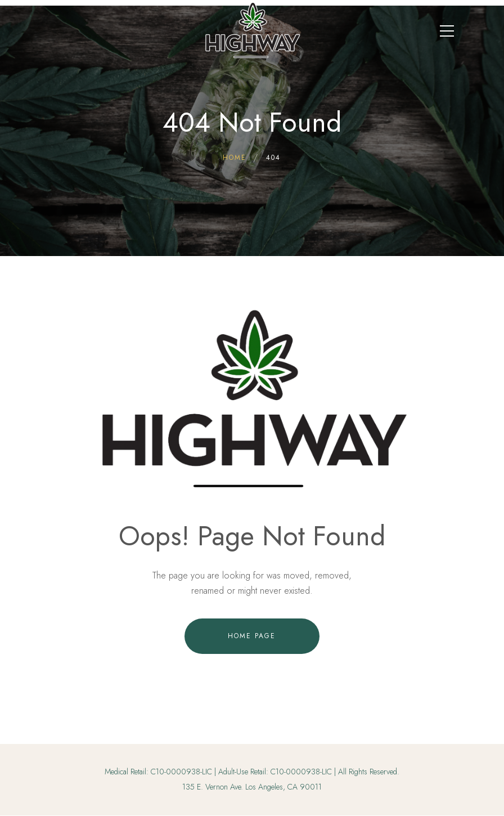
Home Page (252, 636)
